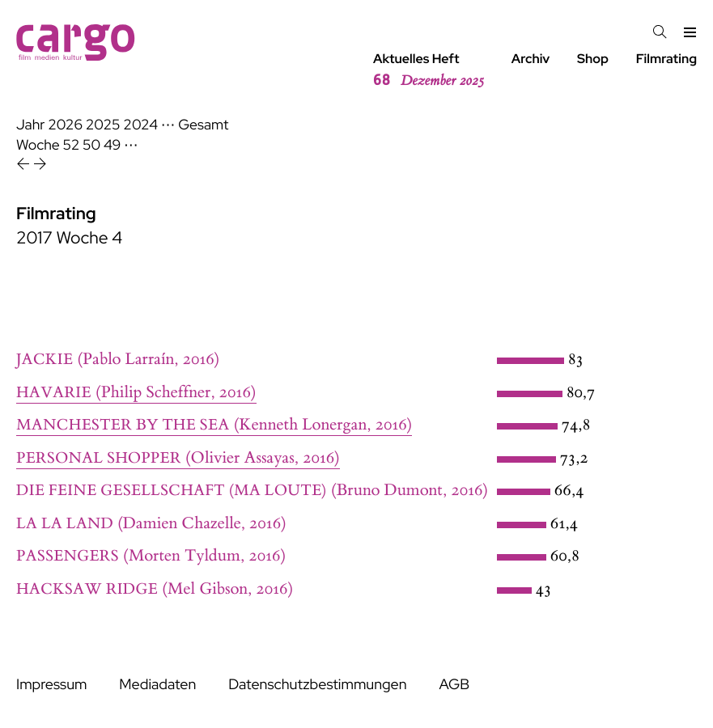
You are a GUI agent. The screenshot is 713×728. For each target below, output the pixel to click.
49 (112, 145)
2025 (103, 125)
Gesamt (203, 125)
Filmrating (666, 59)
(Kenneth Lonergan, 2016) (214, 425)
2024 (140, 125)
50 (91, 145)
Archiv (531, 59)
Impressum (51, 685)
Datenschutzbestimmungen (317, 685)
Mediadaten (157, 685)
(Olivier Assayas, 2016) (178, 458)
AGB (454, 685)
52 (72, 145)
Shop (593, 59)
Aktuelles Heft (429, 70)
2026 (65, 125)
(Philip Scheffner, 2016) (136, 393)
